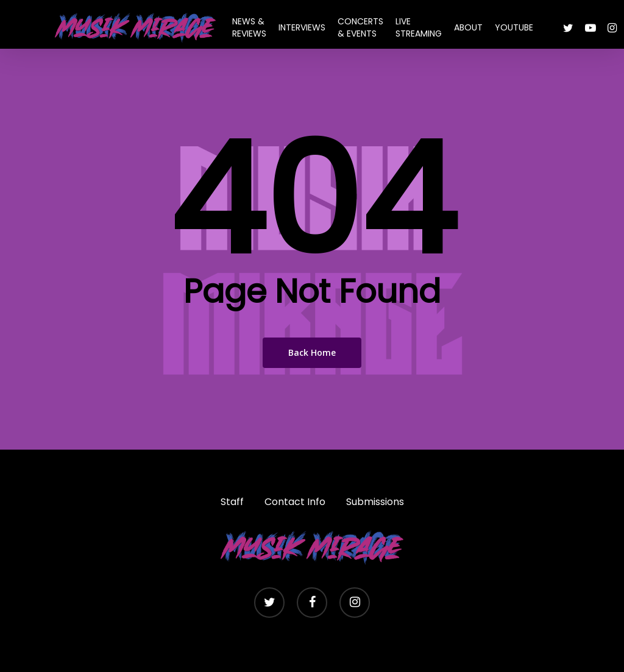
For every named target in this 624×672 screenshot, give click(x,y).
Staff (232, 502)
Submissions (375, 502)
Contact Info (295, 502)
